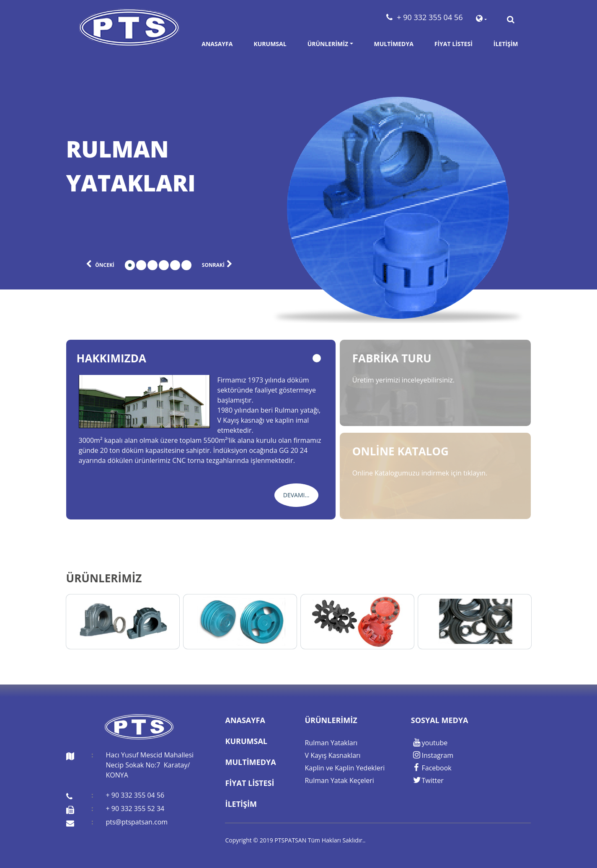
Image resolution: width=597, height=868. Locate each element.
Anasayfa (217, 44)
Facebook (431, 768)
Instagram (432, 755)
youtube (429, 743)
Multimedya (394, 44)
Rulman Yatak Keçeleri (339, 780)
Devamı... (296, 495)
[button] (481, 20)
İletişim (506, 44)
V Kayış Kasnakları (332, 755)
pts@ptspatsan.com (137, 822)
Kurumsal (270, 44)
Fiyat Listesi (454, 44)
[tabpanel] (159, 166)
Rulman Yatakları (331, 743)
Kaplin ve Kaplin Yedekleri (345, 768)
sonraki (218, 264)
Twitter (427, 780)
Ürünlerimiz (328, 44)
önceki (99, 264)
